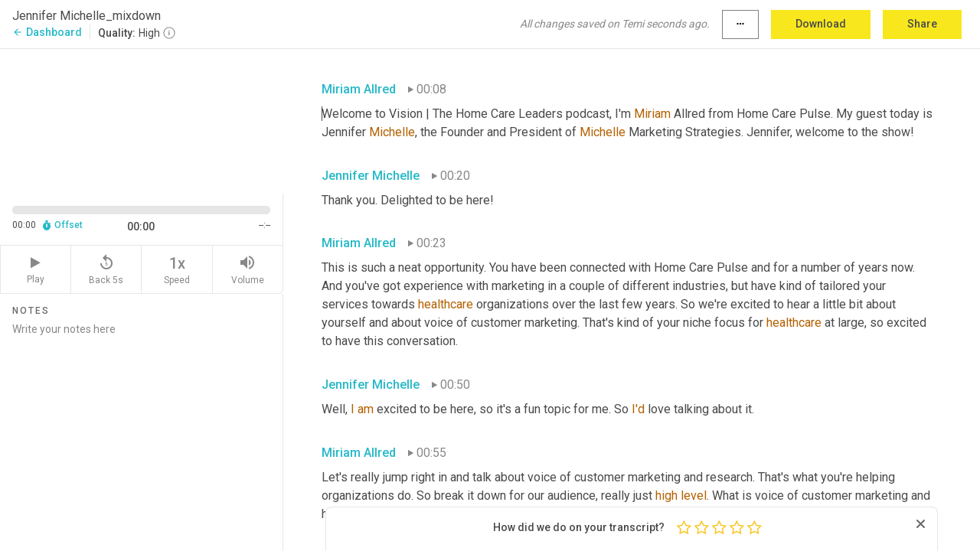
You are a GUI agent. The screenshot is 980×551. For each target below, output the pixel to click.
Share (922, 24)
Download (821, 24)
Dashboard (47, 32)
